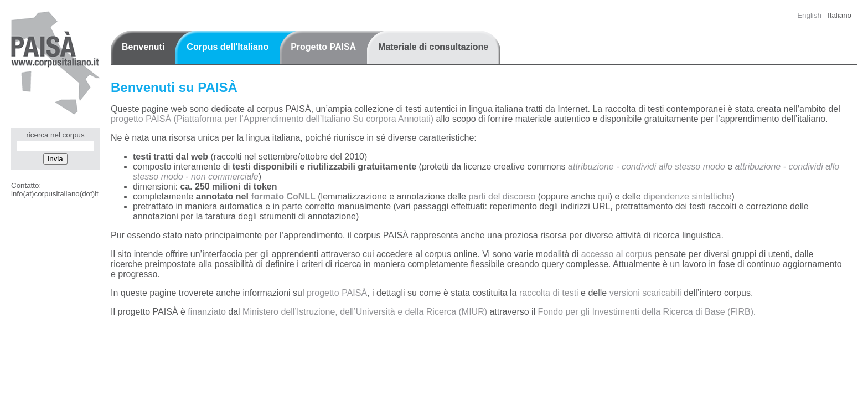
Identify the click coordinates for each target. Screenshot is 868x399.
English (809, 15)
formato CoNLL (283, 196)
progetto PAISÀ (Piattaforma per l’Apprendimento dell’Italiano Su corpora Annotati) (272, 119)
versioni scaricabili (645, 293)
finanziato (207, 312)
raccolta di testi (549, 293)
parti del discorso (502, 196)
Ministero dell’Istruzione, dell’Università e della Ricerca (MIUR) (365, 312)
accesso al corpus (617, 254)
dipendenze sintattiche (687, 196)
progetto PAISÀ (337, 293)
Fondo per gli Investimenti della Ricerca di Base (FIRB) (646, 312)
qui (603, 196)
